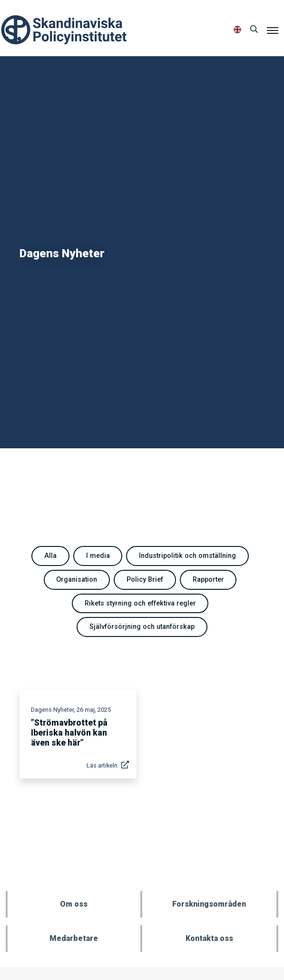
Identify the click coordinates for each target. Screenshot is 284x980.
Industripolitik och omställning (187, 556)
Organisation (77, 580)
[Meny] (273, 30)
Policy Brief (145, 580)
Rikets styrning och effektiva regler (140, 603)
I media (98, 556)
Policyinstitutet (64, 30)
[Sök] (254, 30)
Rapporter (208, 580)
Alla (50, 556)
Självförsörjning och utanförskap (142, 627)
